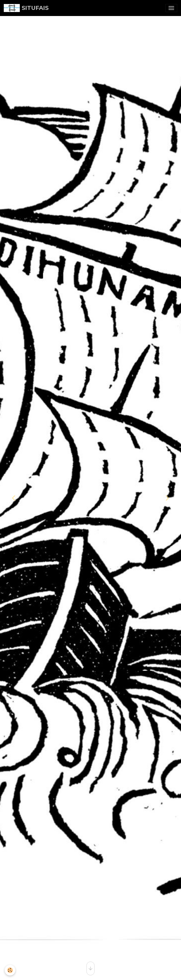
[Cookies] (10, 970)
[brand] (26, 8)
